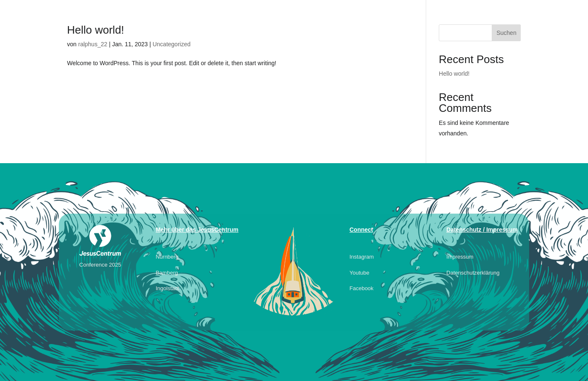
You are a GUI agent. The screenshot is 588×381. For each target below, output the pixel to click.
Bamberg (167, 273)
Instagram (362, 257)
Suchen (506, 33)
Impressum (460, 257)
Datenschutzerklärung (473, 273)
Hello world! (96, 30)
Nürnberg (167, 257)
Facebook (362, 288)
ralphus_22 (93, 44)
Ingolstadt (167, 288)
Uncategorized (171, 44)
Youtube (360, 273)
